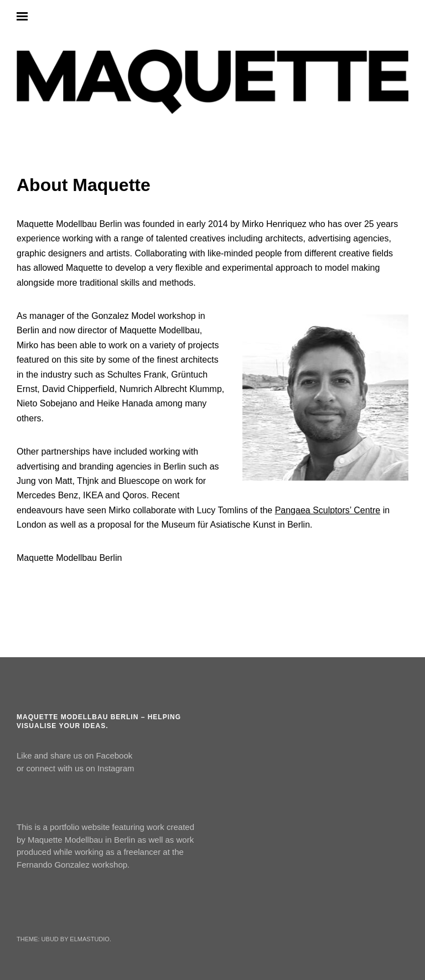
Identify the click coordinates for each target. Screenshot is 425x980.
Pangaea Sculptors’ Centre (328, 510)
